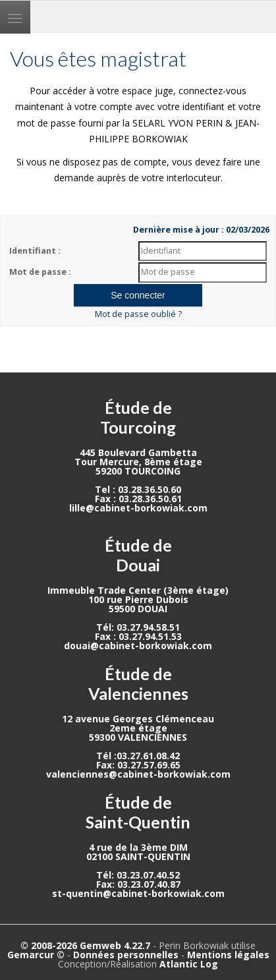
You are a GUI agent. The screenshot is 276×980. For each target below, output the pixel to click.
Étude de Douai (138, 555)
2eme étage (138, 728)
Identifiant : (35, 251)
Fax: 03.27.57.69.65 (138, 765)
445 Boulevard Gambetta (138, 452)
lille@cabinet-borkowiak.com (138, 508)
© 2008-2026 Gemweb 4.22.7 (85, 945)
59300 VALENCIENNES (138, 737)
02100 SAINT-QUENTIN (138, 856)
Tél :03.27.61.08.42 (138, 756)
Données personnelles (126, 955)
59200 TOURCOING (138, 471)
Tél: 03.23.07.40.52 (138, 875)
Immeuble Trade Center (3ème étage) (138, 590)
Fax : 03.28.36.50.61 (138, 499)
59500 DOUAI (138, 609)
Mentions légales (228, 955)
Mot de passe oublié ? (138, 314)
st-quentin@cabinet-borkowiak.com (138, 893)
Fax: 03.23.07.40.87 (138, 884)
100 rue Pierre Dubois (138, 599)
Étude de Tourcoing (138, 417)
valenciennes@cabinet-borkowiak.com (138, 774)
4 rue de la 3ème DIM (138, 847)
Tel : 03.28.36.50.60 (138, 489)
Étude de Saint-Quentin (138, 812)
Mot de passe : (40, 272)
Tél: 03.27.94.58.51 (138, 627)
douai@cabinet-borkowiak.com (138, 646)
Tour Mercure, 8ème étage (138, 462)
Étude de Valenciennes (138, 683)
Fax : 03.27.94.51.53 (138, 636)
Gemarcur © (36, 955)
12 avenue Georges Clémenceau (138, 719)
